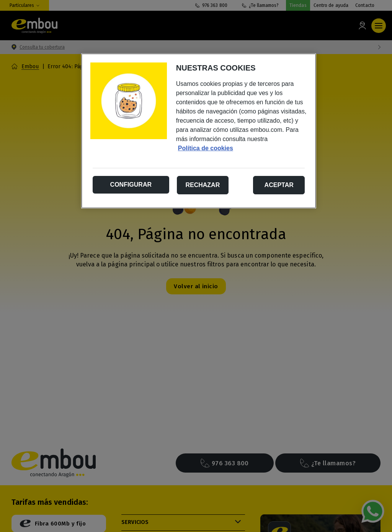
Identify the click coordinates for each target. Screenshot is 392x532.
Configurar (131, 185)
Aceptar (279, 185)
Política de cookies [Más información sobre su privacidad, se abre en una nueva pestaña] (206, 148)
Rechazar (203, 185)
